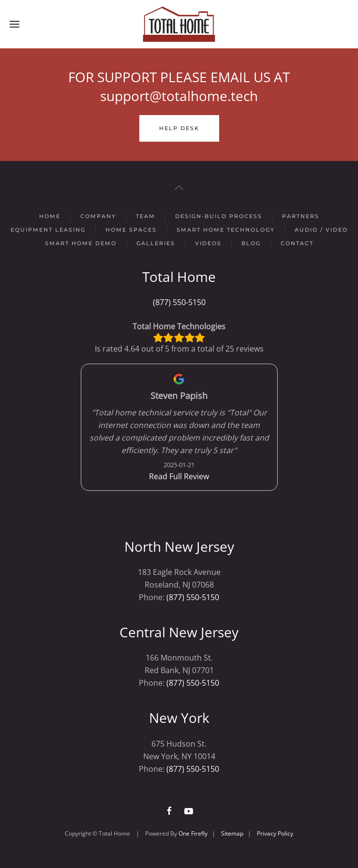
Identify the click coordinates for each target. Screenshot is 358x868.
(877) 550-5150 (179, 302)
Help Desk (179, 128)
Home (50, 216)
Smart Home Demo (81, 243)
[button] (15, 24)
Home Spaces (131, 230)
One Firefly (193, 833)
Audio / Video (321, 230)
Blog (251, 243)
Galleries (156, 243)
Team (146, 216)
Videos (208, 243)
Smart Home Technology (226, 230)
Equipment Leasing (48, 230)
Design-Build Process (219, 216)
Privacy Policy (275, 833)
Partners (301, 216)
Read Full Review (179, 476)
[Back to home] (179, 24)
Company (98, 216)
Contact (297, 243)
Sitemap (232, 833)
